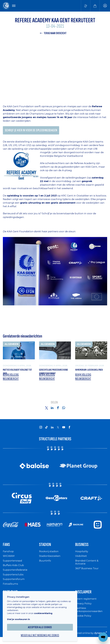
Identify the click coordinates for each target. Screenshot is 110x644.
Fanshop (8, 555)
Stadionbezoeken (50, 560)
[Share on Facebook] (58, 411)
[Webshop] (95, 6)
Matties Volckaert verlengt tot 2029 (14, 374)
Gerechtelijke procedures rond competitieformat (55, 374)
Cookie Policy (84, 620)
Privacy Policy (84, 608)
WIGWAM (9, 560)
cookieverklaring (45, 611)
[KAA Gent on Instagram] (41, 430)
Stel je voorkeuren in (20, 617)
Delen (54, 405)
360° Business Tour (88, 572)
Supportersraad (13, 564)
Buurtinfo (45, 564)
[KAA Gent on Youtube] (64, 430)
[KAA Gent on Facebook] (69, 430)
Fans (7, 548)
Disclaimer (85, 596)
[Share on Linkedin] (52, 411)
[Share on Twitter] (46, 411)
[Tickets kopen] (86, 6)
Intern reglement (86, 603)
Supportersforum (14, 583)
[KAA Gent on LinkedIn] (52, 430)
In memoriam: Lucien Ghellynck (87, 374)
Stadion (46, 548)
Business (83, 548)
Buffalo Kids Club (14, 569)
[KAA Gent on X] (58, 430)
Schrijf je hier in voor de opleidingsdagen (33, 131)
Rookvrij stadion (49, 555)
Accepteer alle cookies (42, 625)
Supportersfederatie (16, 574)
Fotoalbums (11, 587)
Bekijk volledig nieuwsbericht (11, 379)
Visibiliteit (82, 560)
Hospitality (82, 555)
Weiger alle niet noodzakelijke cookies (42, 633)
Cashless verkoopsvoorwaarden (90, 614)
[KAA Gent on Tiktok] (46, 430)
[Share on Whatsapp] (64, 411)
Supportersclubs (13, 578)
